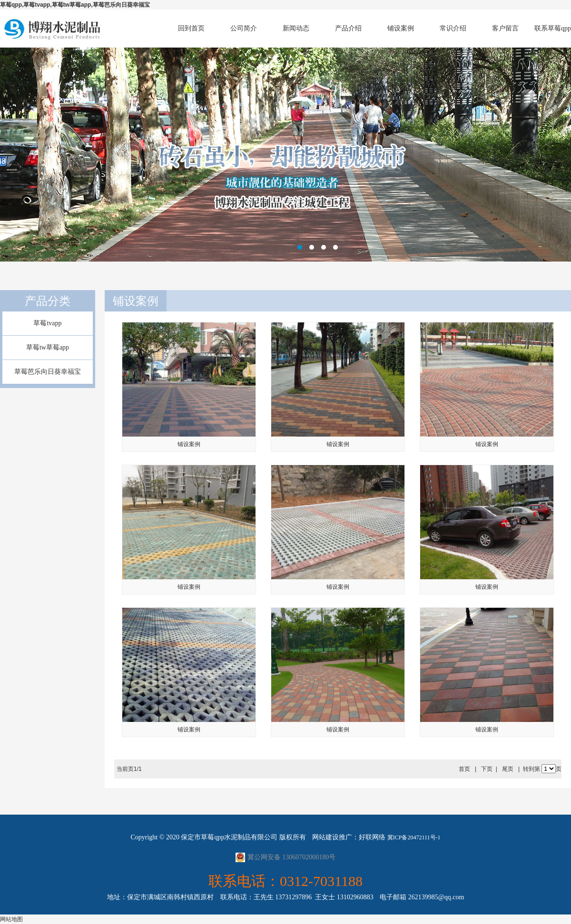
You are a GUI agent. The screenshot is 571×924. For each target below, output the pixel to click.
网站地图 (11, 919)
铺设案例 (401, 28)
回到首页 (191, 28)
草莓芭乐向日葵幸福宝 (48, 372)
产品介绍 (348, 28)
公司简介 (244, 28)
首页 (464, 769)
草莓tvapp (47, 323)
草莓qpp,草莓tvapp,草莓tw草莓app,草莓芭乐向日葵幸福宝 (75, 5)
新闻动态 (296, 28)
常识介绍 (453, 28)
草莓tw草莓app (48, 347)
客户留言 (505, 28)
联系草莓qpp (553, 28)
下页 (487, 769)
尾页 (508, 769)
